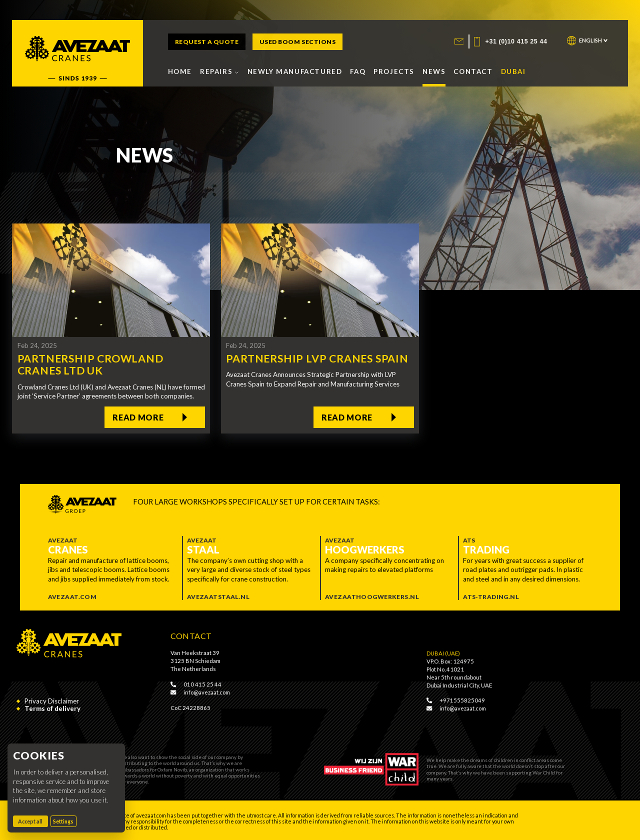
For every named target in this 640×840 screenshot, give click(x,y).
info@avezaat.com (200, 689)
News (434, 71)
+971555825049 (456, 698)
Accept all (33, 821)
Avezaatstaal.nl (218, 594)
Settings (63, 821)
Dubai (513, 71)
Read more (148, 416)
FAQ (358, 71)
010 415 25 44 (196, 681)
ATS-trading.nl (491, 594)
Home (180, 71)
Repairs (220, 71)
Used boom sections (298, 42)
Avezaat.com (72, 594)
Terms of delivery (52, 706)
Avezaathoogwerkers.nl (372, 594)
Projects (394, 71)
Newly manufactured (295, 71)
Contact (473, 71)
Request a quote (207, 42)
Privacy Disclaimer (52, 698)
